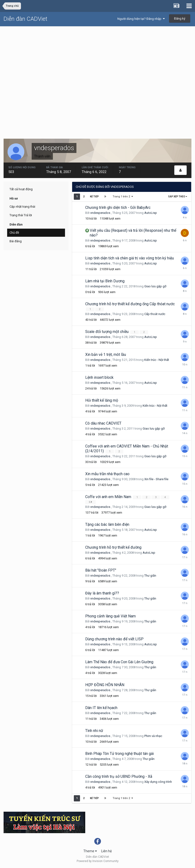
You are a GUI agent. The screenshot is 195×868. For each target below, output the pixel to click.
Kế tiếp (94, 197)
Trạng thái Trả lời (21, 215)
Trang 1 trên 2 (123, 197)
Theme (90, 851)
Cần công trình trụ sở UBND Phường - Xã (119, 776)
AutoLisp (151, 213)
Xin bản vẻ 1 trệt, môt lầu (106, 355)
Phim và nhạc (153, 736)
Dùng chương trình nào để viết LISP (114, 639)
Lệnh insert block (99, 377)
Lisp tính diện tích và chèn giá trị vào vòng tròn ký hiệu (130, 258)
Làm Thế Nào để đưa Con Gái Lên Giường (119, 662)
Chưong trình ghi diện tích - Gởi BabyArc (118, 208)
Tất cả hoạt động (21, 189)
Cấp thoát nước (155, 314)
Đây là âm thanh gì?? (102, 593)
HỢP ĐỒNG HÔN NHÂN (105, 685)
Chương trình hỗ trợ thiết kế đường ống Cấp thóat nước (130, 304)
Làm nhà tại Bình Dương (105, 281)
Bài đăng (16, 241)
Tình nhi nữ (94, 731)
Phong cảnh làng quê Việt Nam (110, 616)
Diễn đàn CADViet (25, 19)
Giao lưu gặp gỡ (155, 286)
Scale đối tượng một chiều (107, 332)
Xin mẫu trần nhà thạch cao (107, 474)
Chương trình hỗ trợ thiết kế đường (113, 547)
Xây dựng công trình (158, 782)
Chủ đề (14, 233)
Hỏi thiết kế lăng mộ (102, 400)
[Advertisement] (97, 62)
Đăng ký (180, 18)
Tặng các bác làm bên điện (107, 524)
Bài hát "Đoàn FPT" (101, 570)
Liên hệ (106, 851)
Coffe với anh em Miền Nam (109, 497)
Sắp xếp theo (178, 197)
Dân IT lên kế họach (101, 708)
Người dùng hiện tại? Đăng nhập (141, 19)
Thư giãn (150, 576)
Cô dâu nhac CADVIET (103, 423)
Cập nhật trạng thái (22, 207)
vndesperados (100, 213)
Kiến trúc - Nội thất (157, 360)
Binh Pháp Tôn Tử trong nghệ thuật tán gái (120, 754)
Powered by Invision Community (98, 861)
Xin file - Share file (156, 479)
